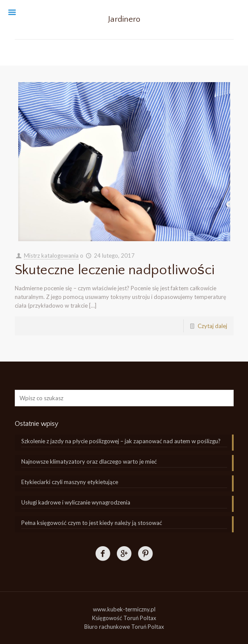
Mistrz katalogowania (51, 256)
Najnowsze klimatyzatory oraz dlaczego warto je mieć (89, 461)
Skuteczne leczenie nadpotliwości (115, 270)
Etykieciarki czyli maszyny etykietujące (70, 482)
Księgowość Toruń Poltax (124, 618)
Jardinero (124, 19)
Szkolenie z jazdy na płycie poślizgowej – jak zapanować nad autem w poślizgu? (121, 441)
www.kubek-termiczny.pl (124, 609)
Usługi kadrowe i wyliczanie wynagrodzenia (76, 502)
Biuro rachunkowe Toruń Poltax (124, 627)
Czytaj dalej (212, 326)
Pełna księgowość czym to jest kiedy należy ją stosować (92, 523)
